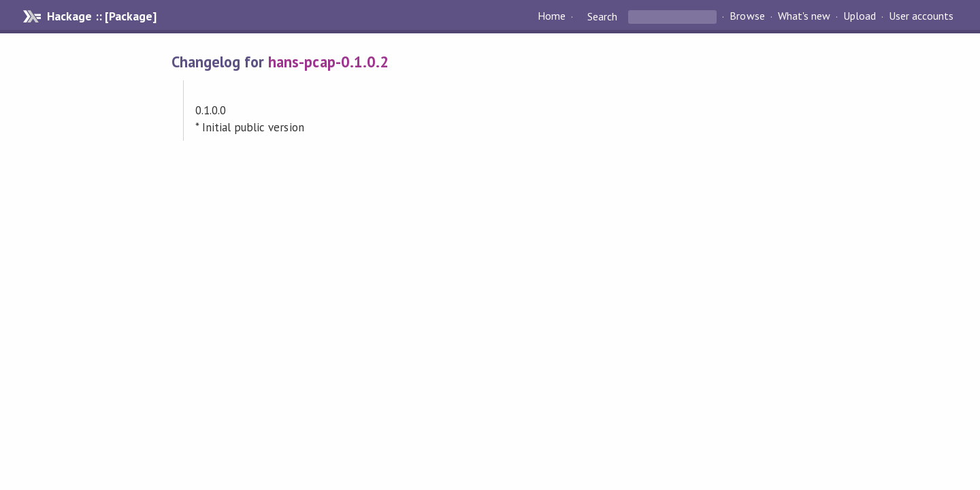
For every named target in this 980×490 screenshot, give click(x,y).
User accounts (921, 16)
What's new (804, 16)
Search (602, 16)
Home (552, 16)
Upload (860, 16)
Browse (747, 16)
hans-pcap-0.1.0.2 (328, 62)
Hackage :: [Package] (101, 16)
